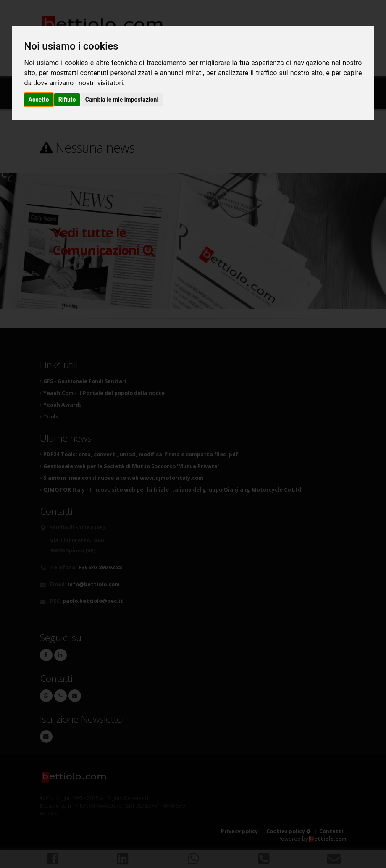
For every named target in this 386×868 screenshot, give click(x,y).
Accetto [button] (39, 100)
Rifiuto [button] (67, 100)
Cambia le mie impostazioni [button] (122, 100)
